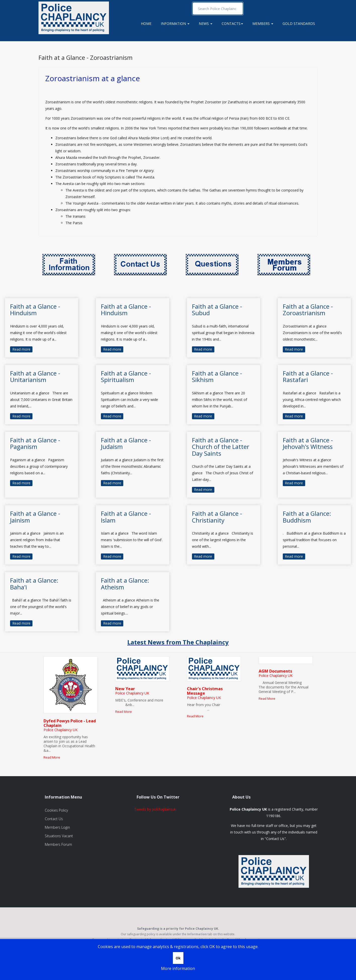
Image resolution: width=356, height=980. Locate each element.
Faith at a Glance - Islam (126, 517)
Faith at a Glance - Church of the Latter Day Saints (221, 447)
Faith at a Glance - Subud (217, 310)
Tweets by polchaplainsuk (155, 809)
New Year (125, 689)
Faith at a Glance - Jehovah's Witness (308, 443)
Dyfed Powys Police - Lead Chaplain (70, 723)
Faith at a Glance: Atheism (125, 584)
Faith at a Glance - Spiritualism (126, 376)
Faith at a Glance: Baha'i (34, 584)
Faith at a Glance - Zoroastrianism (86, 57)
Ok (178, 958)
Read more (21, 349)
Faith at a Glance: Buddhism (307, 517)
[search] (218, 9)
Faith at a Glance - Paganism (35, 443)
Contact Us (54, 819)
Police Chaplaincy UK (61, 730)
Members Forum (58, 844)
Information (175, 24)
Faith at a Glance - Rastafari (308, 376)
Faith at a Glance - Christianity (217, 517)
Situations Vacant (59, 836)
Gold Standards (299, 24)
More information (178, 968)
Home (146, 24)
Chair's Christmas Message (205, 691)
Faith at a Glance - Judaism (126, 443)
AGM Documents (275, 671)
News (206, 24)
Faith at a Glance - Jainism (35, 517)
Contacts (232, 24)
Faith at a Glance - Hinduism (35, 310)
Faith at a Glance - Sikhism (217, 376)
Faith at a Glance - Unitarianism (35, 376)
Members (263, 24)
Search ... (193, 3)
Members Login (57, 827)
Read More (52, 757)
